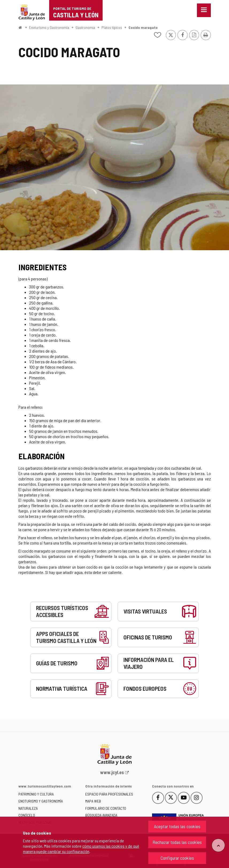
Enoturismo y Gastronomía (49, 27)
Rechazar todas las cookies (177, 842)
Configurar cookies (177, 858)
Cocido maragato (143, 27)
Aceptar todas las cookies (177, 826)
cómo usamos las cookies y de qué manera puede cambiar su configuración (81, 849)
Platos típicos (112, 27)
